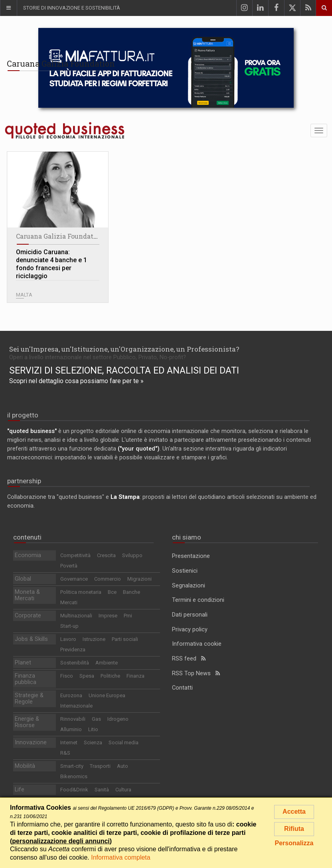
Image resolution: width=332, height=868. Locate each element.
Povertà (69, 566)
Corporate (28, 616)
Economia (28, 555)
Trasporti (100, 766)
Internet (69, 742)
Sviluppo (132, 555)
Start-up (69, 626)
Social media (124, 742)
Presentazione (191, 556)
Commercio (108, 579)
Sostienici (185, 571)
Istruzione (94, 639)
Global (23, 579)
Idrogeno (118, 719)
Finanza (135, 676)
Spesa (87, 676)
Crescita (106, 555)
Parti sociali (125, 639)
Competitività (75, 555)
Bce (112, 592)
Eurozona (71, 695)
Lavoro (68, 639)
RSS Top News (196, 673)
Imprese (108, 616)
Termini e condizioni (198, 600)
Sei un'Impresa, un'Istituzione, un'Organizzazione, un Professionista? (124, 349)
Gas (96, 719)
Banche (131, 592)
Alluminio (71, 729)
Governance (74, 579)
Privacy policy (190, 630)
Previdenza (73, 650)
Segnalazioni (189, 586)
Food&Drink (74, 790)
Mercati (69, 602)
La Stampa (125, 497)
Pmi (128, 616)
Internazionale (76, 706)
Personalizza (294, 843)
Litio (93, 729)
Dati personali (190, 615)
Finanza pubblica (26, 679)
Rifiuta (294, 829)
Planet (23, 663)
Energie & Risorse (27, 722)
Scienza (93, 742)
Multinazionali (76, 616)
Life (20, 790)
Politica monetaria (81, 592)
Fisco (67, 676)
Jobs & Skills (31, 639)
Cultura (123, 790)
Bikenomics (74, 776)
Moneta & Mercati (27, 595)
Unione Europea (107, 695)
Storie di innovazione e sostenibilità (72, 8)
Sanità (102, 790)
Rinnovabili (73, 719)
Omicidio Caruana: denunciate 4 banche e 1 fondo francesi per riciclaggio (51, 264)
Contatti (182, 688)
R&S (65, 753)
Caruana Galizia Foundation (60, 236)
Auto (123, 766)
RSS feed (189, 659)
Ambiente (107, 663)
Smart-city (72, 766)
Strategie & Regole (29, 699)
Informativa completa (121, 857)
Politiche (110, 676)
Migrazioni (139, 579)
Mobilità (25, 766)
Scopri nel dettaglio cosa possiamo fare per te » (76, 381)
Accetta (294, 812)
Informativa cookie (197, 644)
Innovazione (31, 742)
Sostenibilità (75, 663)
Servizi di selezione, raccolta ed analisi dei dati (124, 370)
